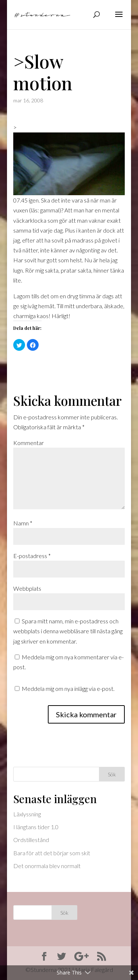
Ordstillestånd (31, 840)
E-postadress (32, 556)
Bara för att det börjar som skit (52, 853)
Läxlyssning (27, 814)
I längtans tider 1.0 (36, 827)
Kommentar (29, 443)
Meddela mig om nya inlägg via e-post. (68, 688)
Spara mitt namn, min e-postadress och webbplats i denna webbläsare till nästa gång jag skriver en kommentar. (68, 631)
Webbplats (27, 588)
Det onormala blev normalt (47, 866)
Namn (23, 523)
